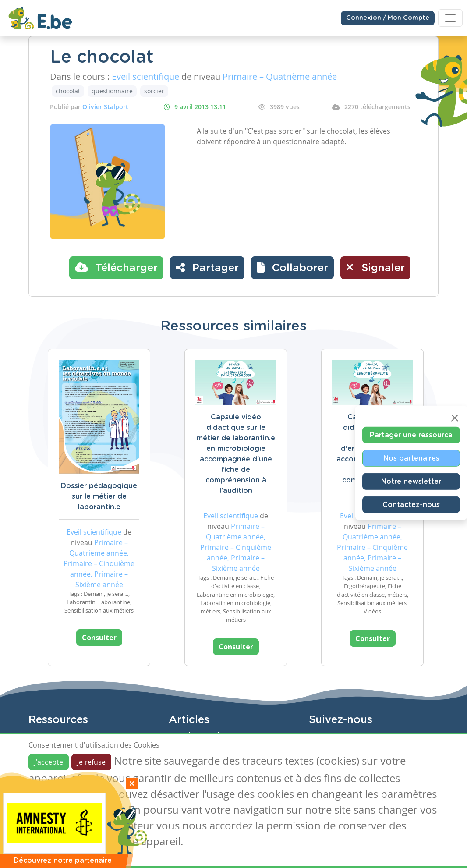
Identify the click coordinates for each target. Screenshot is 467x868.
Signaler (375, 267)
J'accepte (49, 762)
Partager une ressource (411, 435)
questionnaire (112, 91)
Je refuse (91, 762)
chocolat (68, 91)
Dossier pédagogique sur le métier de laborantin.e (99, 496)
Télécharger (116, 267)
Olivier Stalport (105, 107)
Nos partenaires (411, 458)
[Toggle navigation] (450, 18)
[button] (292, 268)
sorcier (154, 91)
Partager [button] (207, 267)
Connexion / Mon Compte (388, 18)
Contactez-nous (411, 504)
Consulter (99, 638)
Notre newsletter (411, 481)
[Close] (455, 418)
